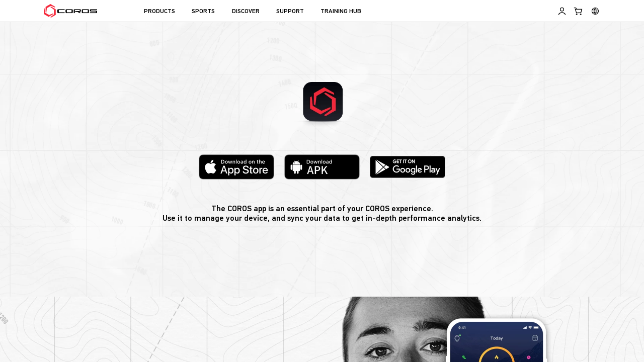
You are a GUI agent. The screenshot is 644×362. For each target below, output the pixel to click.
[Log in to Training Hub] (562, 11)
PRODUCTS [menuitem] (159, 12)
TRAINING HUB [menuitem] (341, 12)
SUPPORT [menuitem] (290, 12)
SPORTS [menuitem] (203, 12)
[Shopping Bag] (579, 11)
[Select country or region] (595, 11)
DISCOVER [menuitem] (246, 12)
